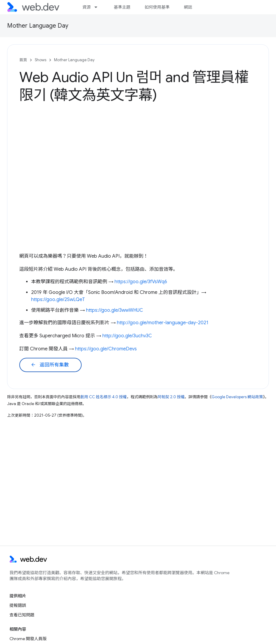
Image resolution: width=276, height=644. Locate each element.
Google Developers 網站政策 (237, 397)
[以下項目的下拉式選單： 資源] (99, 7)
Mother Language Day (38, 26)
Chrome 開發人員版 (28, 639)
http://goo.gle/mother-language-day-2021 (163, 323)
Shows (41, 60)
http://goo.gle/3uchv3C (127, 336)
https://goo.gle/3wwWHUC (115, 310)
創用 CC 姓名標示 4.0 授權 (104, 397)
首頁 (23, 60)
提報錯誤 (18, 605)
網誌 (188, 7)
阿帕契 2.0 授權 (171, 397)
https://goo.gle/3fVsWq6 (141, 282)
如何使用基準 (157, 7)
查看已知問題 (22, 615)
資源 (86, 7)
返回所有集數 (50, 365)
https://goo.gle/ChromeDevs (106, 349)
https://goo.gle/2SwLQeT (58, 300)
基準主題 (122, 7)
